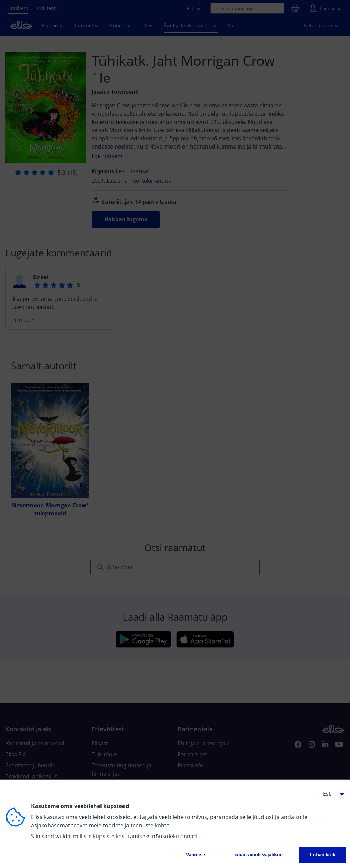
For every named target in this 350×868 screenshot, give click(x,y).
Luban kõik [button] (323, 855)
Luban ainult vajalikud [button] (258, 855)
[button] (331, 794)
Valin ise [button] (196, 855)
